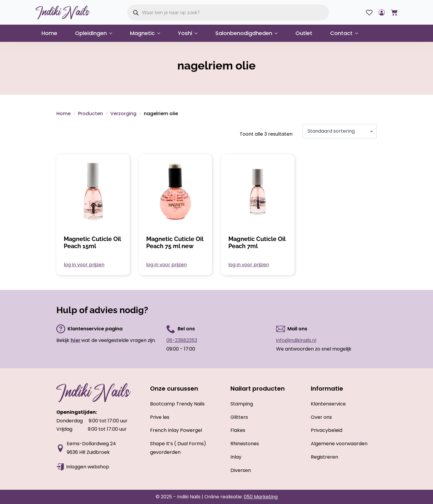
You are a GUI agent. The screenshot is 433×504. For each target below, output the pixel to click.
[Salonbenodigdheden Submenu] (278, 33)
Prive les (160, 417)
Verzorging (123, 114)
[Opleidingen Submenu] (112, 33)
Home (49, 33)
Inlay (236, 457)
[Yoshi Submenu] (198, 33)
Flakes (238, 430)
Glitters (239, 417)
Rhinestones (245, 444)
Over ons (321, 417)
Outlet (304, 33)
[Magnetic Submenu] (160, 33)
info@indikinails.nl (296, 340)
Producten (90, 114)
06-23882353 (182, 340)
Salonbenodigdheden (244, 33)
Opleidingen (91, 33)
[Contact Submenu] (358, 33)
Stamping (242, 404)
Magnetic (142, 33)
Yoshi (185, 33)
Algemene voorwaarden (339, 444)
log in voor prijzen (84, 265)
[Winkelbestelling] (340, 131)
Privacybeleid (327, 430)
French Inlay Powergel (176, 430)
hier (75, 340)
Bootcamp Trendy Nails (177, 404)
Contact (341, 33)
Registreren (324, 457)
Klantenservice (328, 404)
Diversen (241, 470)
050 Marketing (261, 497)
